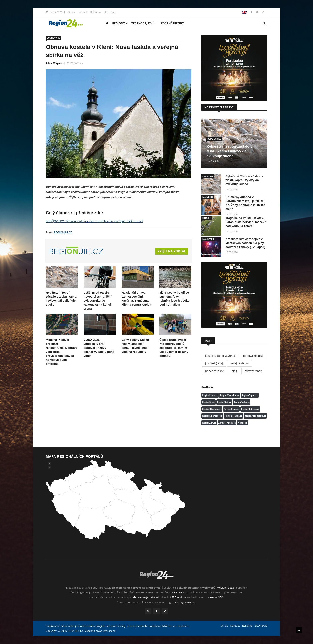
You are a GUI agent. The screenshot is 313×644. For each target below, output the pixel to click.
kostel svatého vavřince (220, 356)
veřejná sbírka (240, 363)
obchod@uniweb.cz (184, 602)
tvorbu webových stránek (145, 597)
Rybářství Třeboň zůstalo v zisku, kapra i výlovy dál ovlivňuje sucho (229, 151)
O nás (71, 12)
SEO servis (110, 12)
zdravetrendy (253, 371)
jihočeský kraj (214, 363)
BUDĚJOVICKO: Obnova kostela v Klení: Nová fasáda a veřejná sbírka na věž (94, 221)
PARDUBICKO (208, 197)
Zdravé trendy (172, 23)
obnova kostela (253, 356)
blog (234, 371)
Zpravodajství (144, 23)
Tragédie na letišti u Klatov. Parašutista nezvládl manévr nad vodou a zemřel (246, 222)
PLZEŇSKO (207, 218)
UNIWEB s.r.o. (181, 592)
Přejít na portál (171, 251)
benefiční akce (214, 371)
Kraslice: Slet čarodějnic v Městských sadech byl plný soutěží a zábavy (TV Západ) (245, 243)
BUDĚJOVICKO (54, 38)
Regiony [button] (120, 23)
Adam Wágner (54, 63)
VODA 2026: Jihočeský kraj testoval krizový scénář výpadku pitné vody (99, 348)
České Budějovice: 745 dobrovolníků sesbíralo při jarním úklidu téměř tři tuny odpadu (174, 348)
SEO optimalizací (182, 597)
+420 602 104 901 (131, 602)
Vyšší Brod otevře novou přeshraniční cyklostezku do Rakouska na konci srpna (98, 300)
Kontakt (83, 12)
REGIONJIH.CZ (63, 232)
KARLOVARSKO (208, 239)
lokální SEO (216, 597)
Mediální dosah (226, 588)
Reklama (95, 12)
